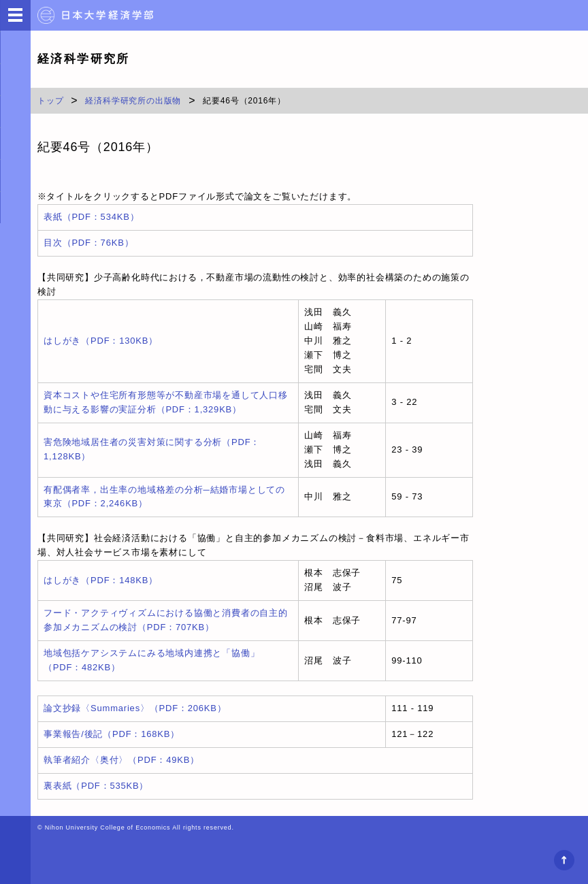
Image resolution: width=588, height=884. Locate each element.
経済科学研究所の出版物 (133, 101)
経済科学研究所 (84, 59)
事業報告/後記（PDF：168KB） (112, 734)
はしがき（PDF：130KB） (101, 341)
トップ (50, 101)
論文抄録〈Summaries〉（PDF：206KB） (135, 708)
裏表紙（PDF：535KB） (96, 786)
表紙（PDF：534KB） (91, 217)
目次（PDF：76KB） (88, 243)
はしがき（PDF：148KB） (101, 580)
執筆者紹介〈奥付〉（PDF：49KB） (121, 760)
